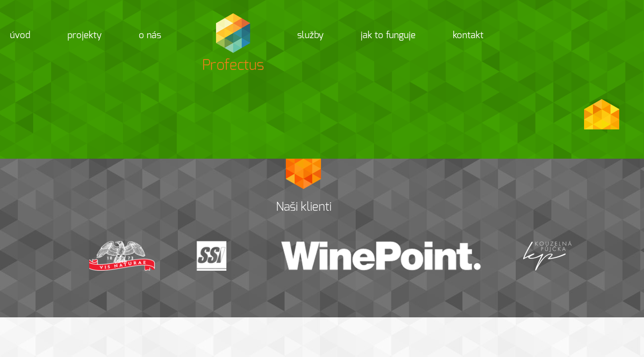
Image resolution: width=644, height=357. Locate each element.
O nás (150, 35)
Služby (310, 35)
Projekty (84, 35)
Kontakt (468, 35)
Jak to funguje (388, 35)
